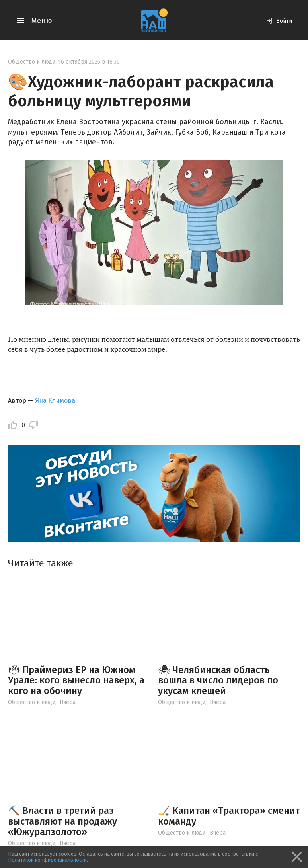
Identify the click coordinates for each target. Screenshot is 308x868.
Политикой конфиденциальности (47, 860)
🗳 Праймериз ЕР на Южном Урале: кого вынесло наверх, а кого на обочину (76, 680)
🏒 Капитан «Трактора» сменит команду (229, 816)
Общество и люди (32, 62)
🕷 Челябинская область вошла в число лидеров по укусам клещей (218, 680)
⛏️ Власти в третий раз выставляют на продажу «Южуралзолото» (62, 821)
